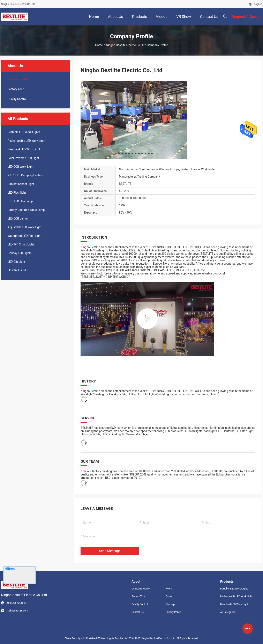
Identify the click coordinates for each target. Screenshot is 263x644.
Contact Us (138, 612)
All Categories (228, 612)
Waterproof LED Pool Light (24, 236)
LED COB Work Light (21, 167)
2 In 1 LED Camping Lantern (25, 175)
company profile (18, 79)
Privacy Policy (173, 612)
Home (99, 45)
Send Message (110, 551)
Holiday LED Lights (20, 253)
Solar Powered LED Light (23, 158)
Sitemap (170, 604)
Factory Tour (16, 89)
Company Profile (141, 589)
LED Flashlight (17, 193)
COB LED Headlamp (20, 201)
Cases (169, 596)
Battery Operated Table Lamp (26, 210)
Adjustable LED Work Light (24, 227)
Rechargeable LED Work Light (26, 141)
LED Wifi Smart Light (21, 244)
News (169, 589)
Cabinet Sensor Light (21, 184)
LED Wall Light (17, 270)
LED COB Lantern (18, 219)
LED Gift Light (16, 262)
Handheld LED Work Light (24, 149)
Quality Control (17, 99)
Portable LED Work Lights (24, 132)
